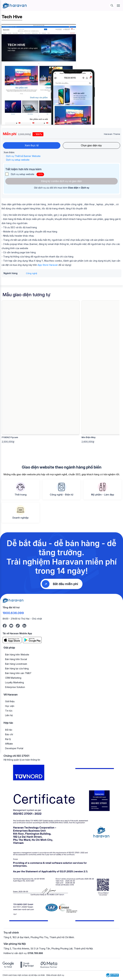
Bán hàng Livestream (16, 664)
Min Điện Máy (89, 438)
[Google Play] (32, 640)
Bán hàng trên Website (17, 655)
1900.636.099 (13, 613)
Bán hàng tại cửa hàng (17, 669)
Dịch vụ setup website (18, 160)
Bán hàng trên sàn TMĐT (18, 673)
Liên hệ (9, 716)
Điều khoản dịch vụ (55, 975)
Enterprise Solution (15, 687)
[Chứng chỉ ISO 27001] (61, 845)
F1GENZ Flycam (10, 438)
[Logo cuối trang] (13, 600)
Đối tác (9, 730)
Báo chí (9, 735)
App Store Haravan (48, 265)
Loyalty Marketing (14, 683)
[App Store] (12, 640)
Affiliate (9, 744)
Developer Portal (14, 748)
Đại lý (8, 739)
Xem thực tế (32, 146)
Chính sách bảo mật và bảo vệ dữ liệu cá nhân (24, 975)
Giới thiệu (10, 702)
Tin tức (9, 711)
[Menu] (118, 6)
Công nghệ (32, 274)
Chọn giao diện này (91, 146)
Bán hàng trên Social (16, 659)
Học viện (10, 706)
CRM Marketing (13, 678)
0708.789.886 (35, 953)
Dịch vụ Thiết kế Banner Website (24, 156)
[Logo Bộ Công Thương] (112, 975)
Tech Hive (12, 17)
